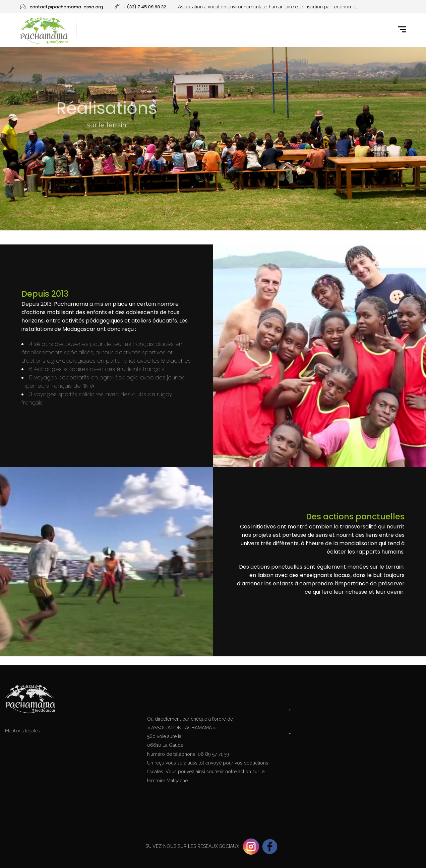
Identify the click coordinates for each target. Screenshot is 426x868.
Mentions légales (22, 731)
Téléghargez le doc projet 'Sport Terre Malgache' (355, 746)
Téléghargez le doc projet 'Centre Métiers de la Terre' (355, 722)
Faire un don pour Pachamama (213, 696)
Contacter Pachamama (355, 696)
